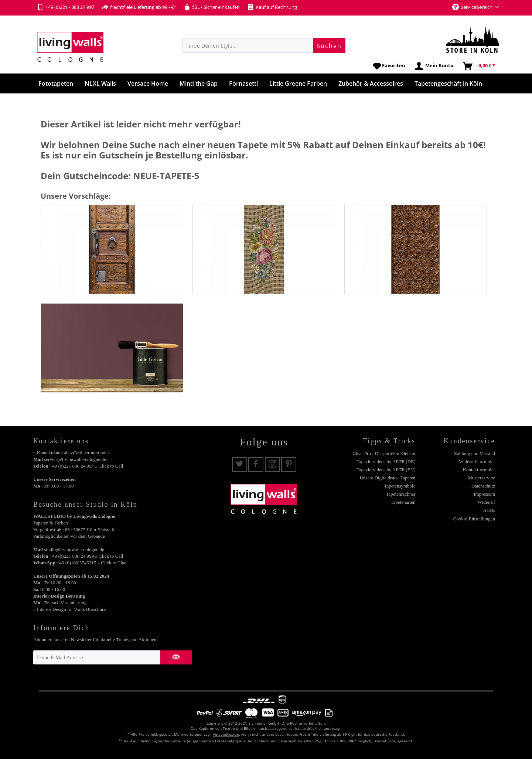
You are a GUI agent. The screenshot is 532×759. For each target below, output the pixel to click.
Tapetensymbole (400, 486)
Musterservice (481, 478)
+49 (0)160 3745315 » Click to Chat (91, 563)
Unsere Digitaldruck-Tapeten (387, 478)
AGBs (489, 510)
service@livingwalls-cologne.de (75, 459)
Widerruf (486, 502)
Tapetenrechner (401, 494)
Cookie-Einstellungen (474, 519)
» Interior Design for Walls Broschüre (69, 609)
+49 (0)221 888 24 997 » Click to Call (86, 466)
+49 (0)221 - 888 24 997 (66, 7)
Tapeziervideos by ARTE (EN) (386, 470)
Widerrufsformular (477, 461)
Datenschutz (483, 486)
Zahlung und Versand (475, 453)
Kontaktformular (479, 470)
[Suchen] (329, 45)
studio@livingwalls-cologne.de (74, 549)
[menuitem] (264, 45)
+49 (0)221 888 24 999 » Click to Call (86, 556)
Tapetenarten (403, 502)
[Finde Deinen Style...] (264, 45)
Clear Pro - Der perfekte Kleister (384, 453)
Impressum (484, 494)
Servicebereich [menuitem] (473, 7)
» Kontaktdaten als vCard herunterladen (71, 453)
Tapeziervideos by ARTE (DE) (386, 461)
